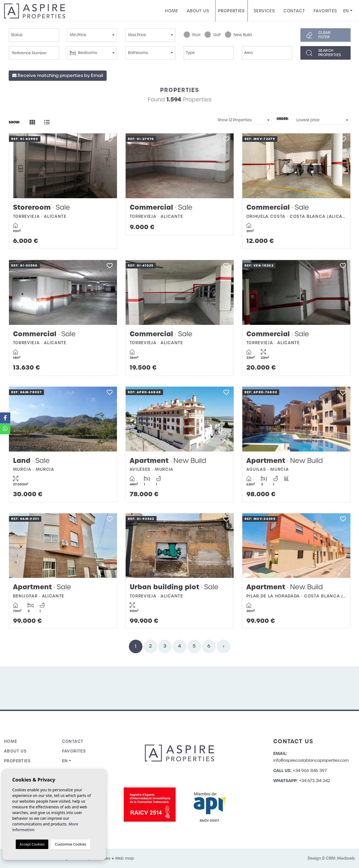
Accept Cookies (32, 844)
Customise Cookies (70, 844)
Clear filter (325, 35)
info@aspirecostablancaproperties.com (311, 760)
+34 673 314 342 (314, 781)
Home (172, 11)
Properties (231, 11)
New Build (238, 35)
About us (198, 11)
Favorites (325, 11)
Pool (192, 35)
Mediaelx (346, 858)
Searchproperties (330, 53)
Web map (125, 858)
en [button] (346, 11)
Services (264, 11)
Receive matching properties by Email (58, 76)
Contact (294, 11)
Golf (213, 35)
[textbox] (35, 35)
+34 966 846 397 (310, 771)
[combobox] (34, 35)
